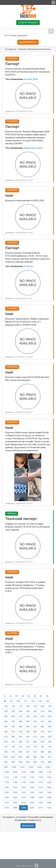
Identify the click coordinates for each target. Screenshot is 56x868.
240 (20, 711)
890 (35, 757)
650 (13, 742)
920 (6, 762)
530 (28, 732)
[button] (53, 2)
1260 (32, 787)
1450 (40, 803)
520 (20, 732)
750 (35, 747)
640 (6, 742)
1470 (6, 808)
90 (11, 701)
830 (42, 752)
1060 (15, 772)
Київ (14, 35)
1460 (49, 803)
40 (29, 696)
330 (35, 716)
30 (23, 696)
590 (20, 737)
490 (50, 727)
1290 (6, 793)
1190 (23, 782)
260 (35, 711)
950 (28, 762)
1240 (15, 787)
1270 (40, 787)
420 (50, 721)
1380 (32, 798)
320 (28, 716)
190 (35, 706)
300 (13, 716)
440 (13, 727)
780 (6, 752)
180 (28, 706)
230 (13, 711)
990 (6, 767)
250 (28, 711)
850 (6, 757)
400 (35, 721)
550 (42, 732)
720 (13, 747)
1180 (15, 782)
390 (28, 721)
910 (50, 757)
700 (50, 742)
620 (42, 737)
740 (28, 747)
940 (20, 762)
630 (50, 737)
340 (42, 716)
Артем (30, 266)
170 (20, 706)
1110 (6, 777)
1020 (31, 767)
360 (6, 721)
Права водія (22, 35)
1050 (6, 772)
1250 (23, 787)
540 (35, 732)
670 (28, 742)
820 (35, 752)
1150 (40, 777)
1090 (40, 772)
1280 (49, 787)
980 (50, 762)
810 (28, 752)
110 (25, 701)
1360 (15, 798)
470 (35, 727)
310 (20, 716)
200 (42, 706)
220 (6, 711)
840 (50, 752)
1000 (14, 767)
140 (47, 701)
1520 (49, 808)
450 (20, 727)
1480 (15, 808)
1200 (32, 782)
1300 (15, 793)
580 (13, 737)
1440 (32, 803)
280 (50, 711)
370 (13, 721)
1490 (23, 808)
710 (6, 747)
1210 (40, 782)
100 (18, 701)
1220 (49, 782)
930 (13, 762)
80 (5, 701)
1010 (22, 767)
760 (42, 747)
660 (20, 742)
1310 (23, 793)
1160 (49, 777)
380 (20, 721)
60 (41, 696)
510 (13, 732)
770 (50, 747)
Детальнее (28, 826)
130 (40, 701)
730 (20, 747)
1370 (23, 798)
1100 (49, 772)
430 (6, 727)
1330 (40, 793)
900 (42, 757)
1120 (15, 777)
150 (6, 706)
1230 (6, 787)
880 (28, 757)
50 (35, 696)
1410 (6, 803)
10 (10, 696)
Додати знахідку (28, 23)
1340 (49, 793)
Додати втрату (28, 42)
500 (6, 732)
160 (13, 706)
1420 (15, 803)
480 (42, 727)
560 (50, 732)
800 (20, 752)
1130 (23, 777)
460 (28, 727)
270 (42, 711)
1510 (40, 808)
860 (13, 757)
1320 (32, 793)
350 (50, 716)
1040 (48, 767)
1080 (32, 772)
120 (33, 701)
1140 (32, 777)
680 (35, 742)
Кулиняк (28, 79)
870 (20, 757)
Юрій (35, 79)
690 (42, 742)
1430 (23, 803)
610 (35, 737)
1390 (40, 798)
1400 (49, 798)
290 (6, 716)
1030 (39, 767)
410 (42, 721)
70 (47, 696)
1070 (23, 772)
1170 (6, 782)
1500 (32, 808)
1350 (6, 798)
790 (13, 752)
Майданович (30, 148)
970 (42, 762)
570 (6, 737)
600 (28, 737)
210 (50, 706)
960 (35, 762)
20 (16, 696)
